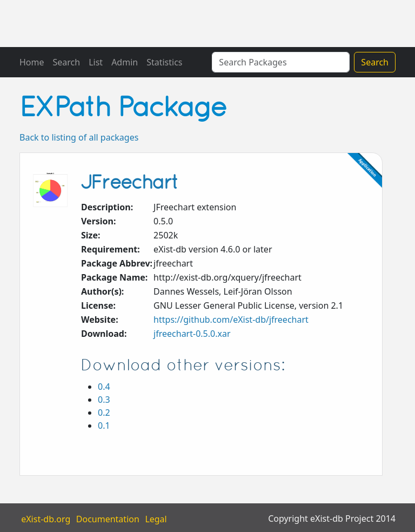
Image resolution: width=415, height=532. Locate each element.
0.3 (104, 400)
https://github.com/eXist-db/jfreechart (231, 320)
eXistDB (75, 24)
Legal (156, 518)
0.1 (104, 425)
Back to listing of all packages (79, 137)
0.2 (104, 413)
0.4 (104, 387)
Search (67, 62)
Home (32, 62)
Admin (125, 62)
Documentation (108, 518)
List (96, 62)
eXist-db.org (46, 518)
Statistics (164, 62)
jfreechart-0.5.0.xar (192, 334)
